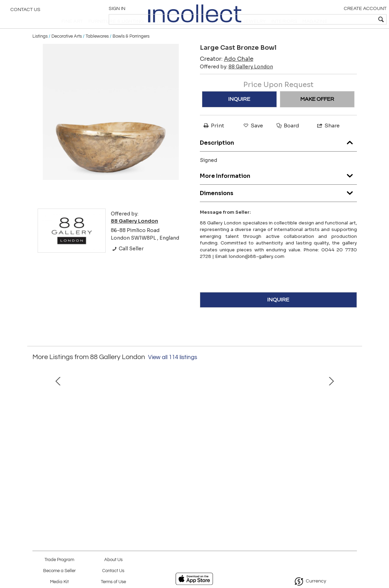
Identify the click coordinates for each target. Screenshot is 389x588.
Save (253, 142)
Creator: (227, 75)
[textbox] (334, 19)
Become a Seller (59, 571)
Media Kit (59, 582)
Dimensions (278, 208)
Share (328, 142)
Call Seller (127, 265)
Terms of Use (113, 582)
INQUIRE (239, 116)
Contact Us (25, 12)
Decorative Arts (67, 52)
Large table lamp (294, 486)
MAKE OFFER (317, 116)
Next (352, 438)
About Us (113, 560)
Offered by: (236, 83)
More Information (278, 190)
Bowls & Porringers (131, 52)
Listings (40, 52)
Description (278, 157)
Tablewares (97, 52)
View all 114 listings (173, 374)
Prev (38, 438)
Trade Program (59, 560)
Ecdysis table (194, 486)
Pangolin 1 (96, 486)
